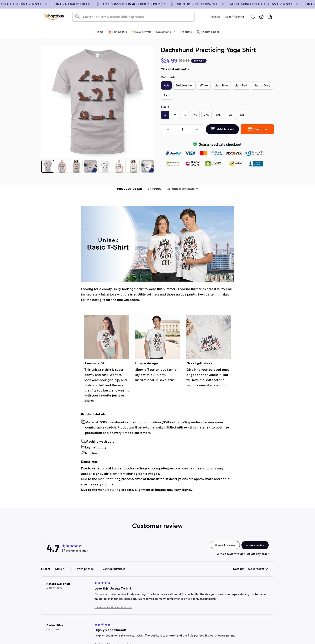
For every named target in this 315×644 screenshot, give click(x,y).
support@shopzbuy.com (70, 599)
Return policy (205, 597)
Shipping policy (206, 589)
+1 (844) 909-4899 (67, 594)
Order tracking (135, 581)
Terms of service (207, 581)
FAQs (129, 589)
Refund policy (205, 605)
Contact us (132, 573)
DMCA (129, 597)
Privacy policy (205, 573)
